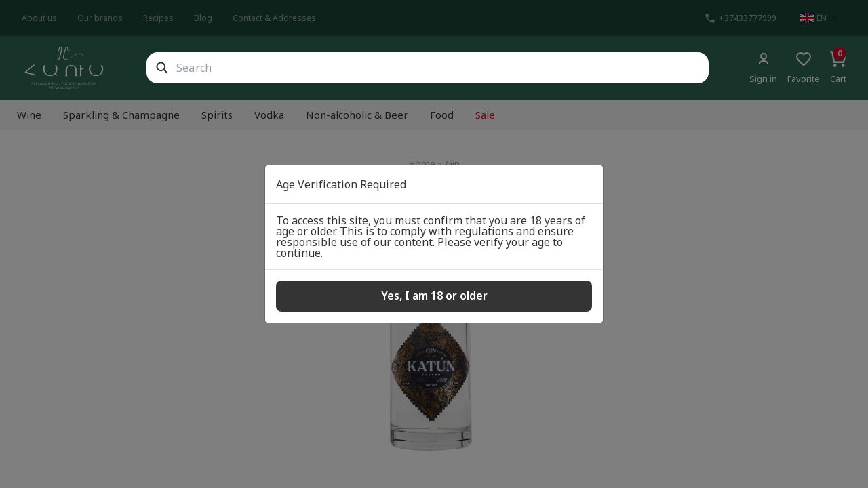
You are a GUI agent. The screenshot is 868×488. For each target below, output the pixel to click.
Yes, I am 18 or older (434, 296)
